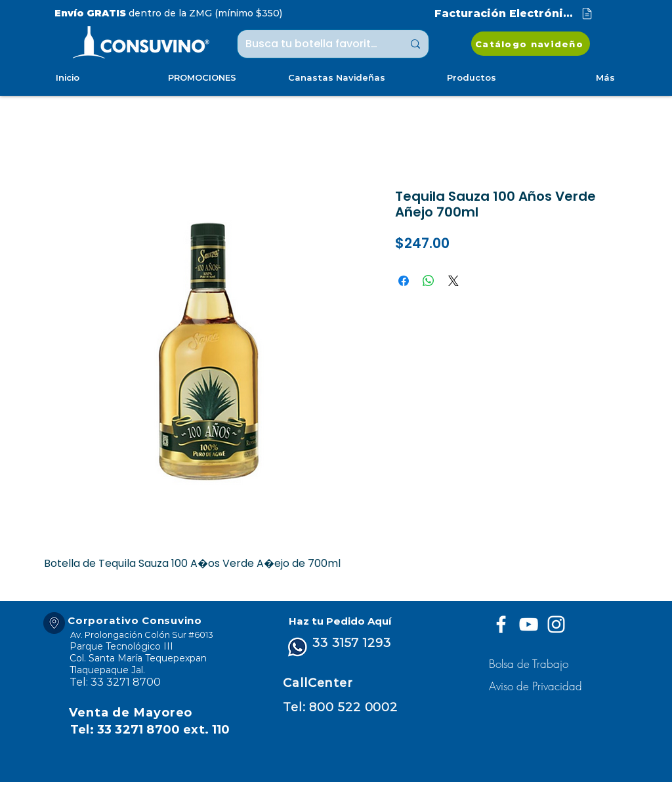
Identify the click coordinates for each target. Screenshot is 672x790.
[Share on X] (453, 281)
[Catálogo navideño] (531, 44)
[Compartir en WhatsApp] (429, 281)
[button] (537, 686)
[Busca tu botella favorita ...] (314, 44)
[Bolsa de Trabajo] (531, 664)
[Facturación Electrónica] (514, 13)
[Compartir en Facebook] (404, 281)
